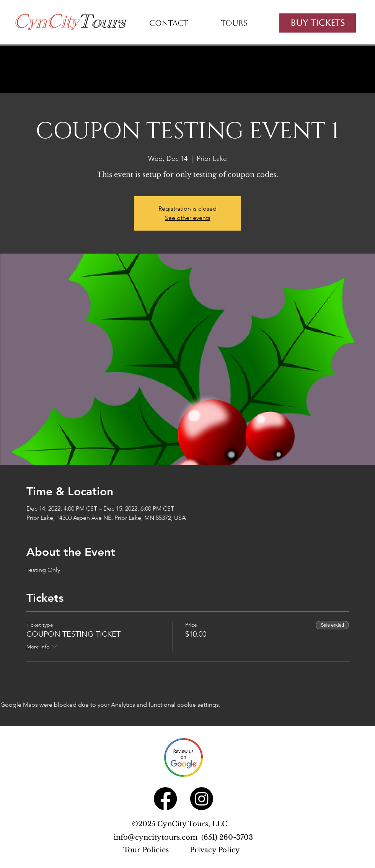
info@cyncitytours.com (157, 837)
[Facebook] (165, 799)
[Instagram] (202, 799)
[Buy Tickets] (318, 23)
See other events (188, 218)
